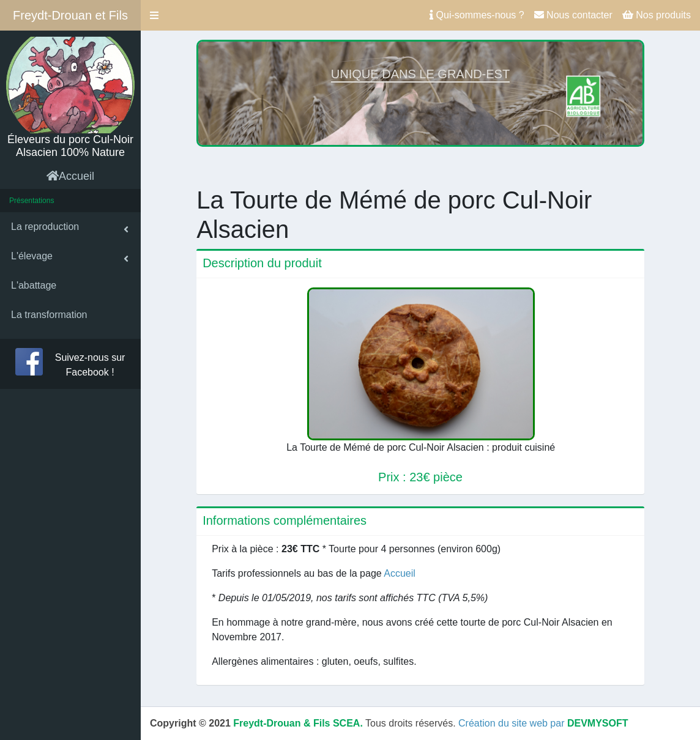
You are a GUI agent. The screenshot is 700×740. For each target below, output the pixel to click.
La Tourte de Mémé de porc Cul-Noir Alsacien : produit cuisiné (421, 447)
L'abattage (34, 285)
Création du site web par (543, 723)
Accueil (70, 176)
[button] (154, 15)
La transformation (49, 315)
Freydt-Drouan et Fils (70, 15)
